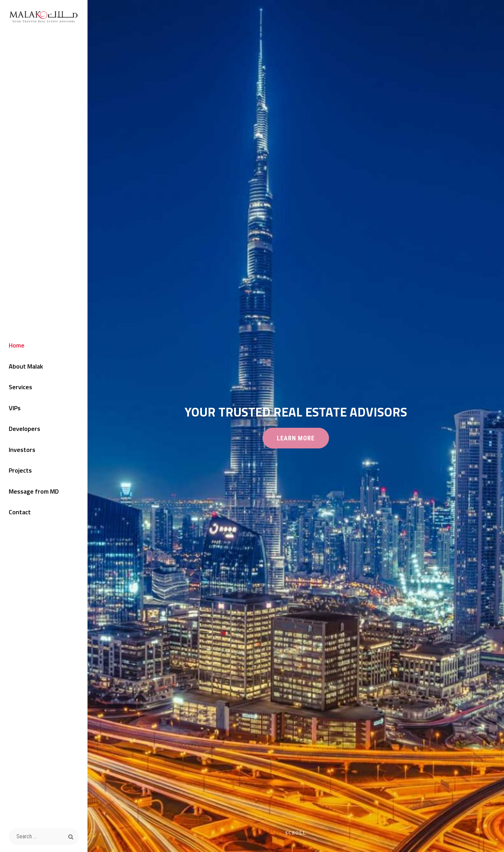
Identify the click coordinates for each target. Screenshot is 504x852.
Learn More (303, 441)
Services (20, 387)
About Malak (26, 366)
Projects (20, 470)
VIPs (15, 408)
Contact (20, 512)
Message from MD (34, 491)
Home (17, 345)
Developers (24, 429)
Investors (22, 450)
